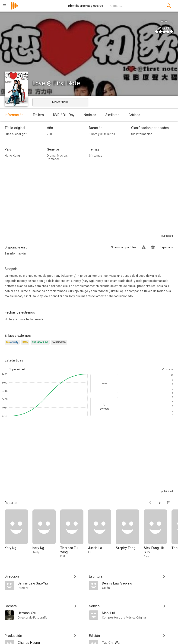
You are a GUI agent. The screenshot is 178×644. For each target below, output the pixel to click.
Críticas (134, 115)
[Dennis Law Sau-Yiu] (51, 583)
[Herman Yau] (51, 613)
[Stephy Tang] (130, 534)
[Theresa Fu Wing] (74, 534)
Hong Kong (12, 156)
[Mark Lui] (138, 613)
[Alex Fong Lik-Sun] (158, 534)
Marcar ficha (60, 102)
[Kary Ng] (19, 534)
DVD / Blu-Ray (64, 115)
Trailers (38, 115)
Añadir (39, 319)
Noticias (90, 115)
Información (14, 115)
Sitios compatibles (124, 247)
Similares (112, 115)
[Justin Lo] (102, 534)
